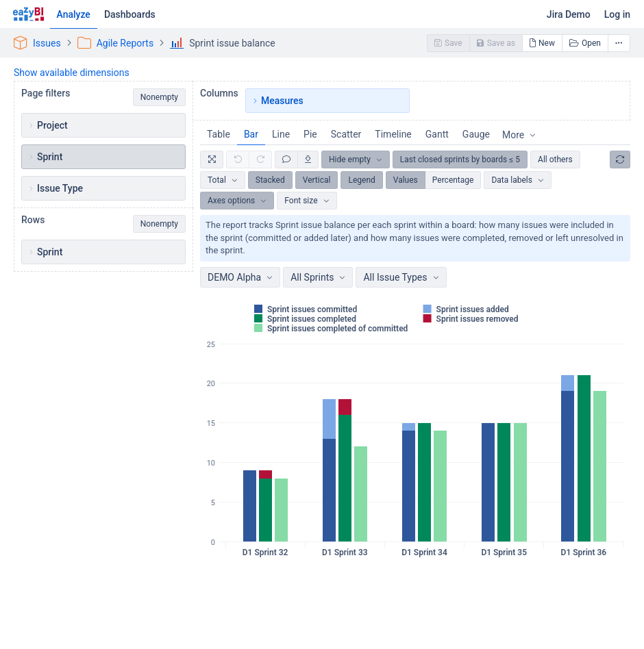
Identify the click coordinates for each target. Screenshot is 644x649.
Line (281, 134)
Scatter (346, 134)
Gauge (476, 134)
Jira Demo (569, 14)
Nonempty (159, 97)
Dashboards (130, 14)
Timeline (393, 134)
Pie (310, 134)
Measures (282, 101)
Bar (251, 134)
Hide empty (350, 160)
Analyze (74, 14)
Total (217, 180)
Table (219, 134)
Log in (617, 14)
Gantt (437, 134)
